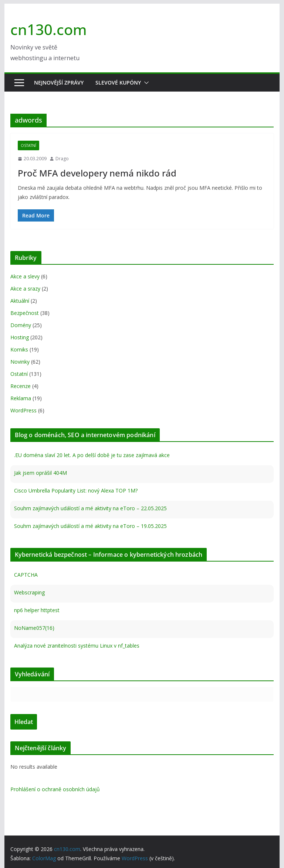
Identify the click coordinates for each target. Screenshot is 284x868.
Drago (62, 159)
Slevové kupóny (118, 83)
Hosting (20, 337)
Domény (21, 325)
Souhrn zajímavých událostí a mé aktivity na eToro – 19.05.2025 (90, 526)
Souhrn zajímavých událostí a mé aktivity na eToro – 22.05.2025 (90, 508)
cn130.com (49, 29)
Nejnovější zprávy (59, 83)
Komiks (19, 349)
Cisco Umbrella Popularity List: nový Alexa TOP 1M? (76, 490)
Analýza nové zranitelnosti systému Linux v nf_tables (77, 646)
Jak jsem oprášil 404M (40, 473)
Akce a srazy (25, 289)
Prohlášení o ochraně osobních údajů (55, 789)
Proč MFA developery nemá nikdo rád (97, 173)
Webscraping (29, 592)
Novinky (20, 362)
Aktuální (20, 301)
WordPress (23, 410)
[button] (145, 83)
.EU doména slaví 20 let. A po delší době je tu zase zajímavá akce (92, 455)
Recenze (21, 386)
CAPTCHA (26, 575)
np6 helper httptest (37, 610)
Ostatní (28, 145)
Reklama (21, 398)
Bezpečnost (25, 313)
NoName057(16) (34, 628)
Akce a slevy (25, 276)
